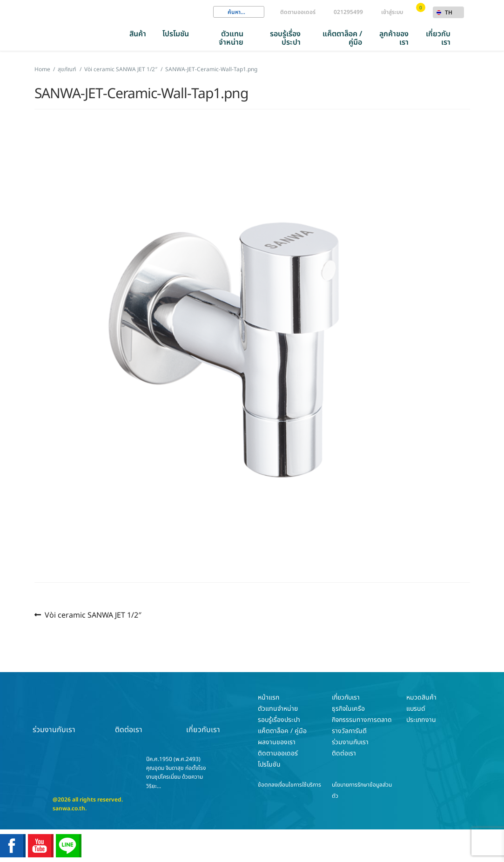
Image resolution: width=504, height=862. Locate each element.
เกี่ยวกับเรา (438, 38)
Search (220, 12)
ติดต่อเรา (128, 714)
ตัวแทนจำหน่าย (231, 38)
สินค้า (138, 34)
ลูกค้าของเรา (394, 38)
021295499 (348, 12)
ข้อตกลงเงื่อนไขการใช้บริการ (289, 785)
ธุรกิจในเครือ (348, 709)
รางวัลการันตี (349, 731)
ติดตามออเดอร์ (298, 12)
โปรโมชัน (176, 34)
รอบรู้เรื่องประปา (285, 38)
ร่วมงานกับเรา (54, 714)
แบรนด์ (416, 709)
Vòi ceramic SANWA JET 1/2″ (93, 615)
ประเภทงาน (421, 720)
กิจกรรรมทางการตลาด (362, 720)
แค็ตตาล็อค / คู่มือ (342, 38)
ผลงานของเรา (277, 742)
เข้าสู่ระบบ (392, 12)
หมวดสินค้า (421, 697)
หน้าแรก (269, 697)
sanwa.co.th (69, 808)
